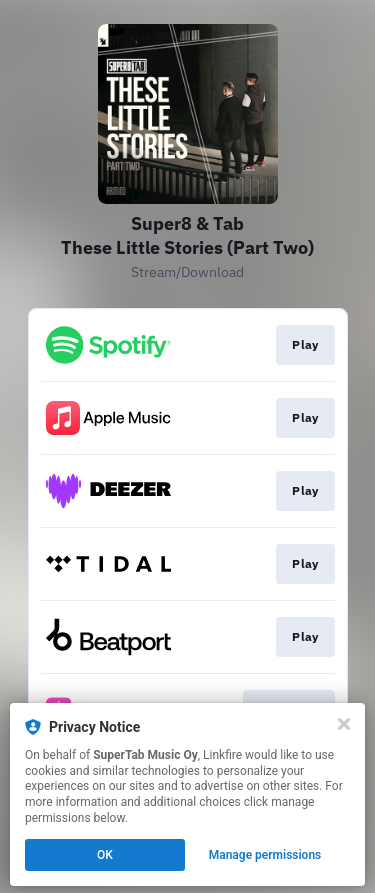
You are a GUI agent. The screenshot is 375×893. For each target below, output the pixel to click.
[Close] (344, 724)
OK (105, 855)
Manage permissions (265, 855)
